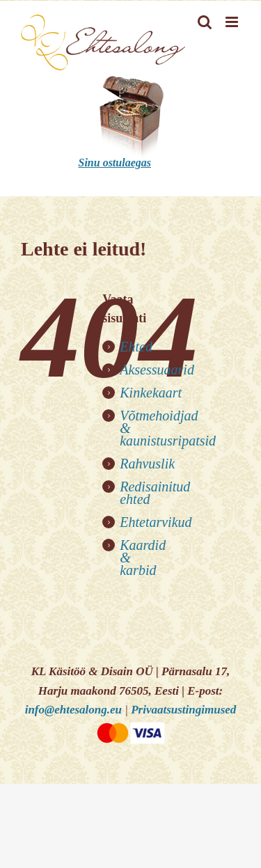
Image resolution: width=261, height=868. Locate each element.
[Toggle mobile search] (205, 22)
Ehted (136, 347)
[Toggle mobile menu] (233, 22)
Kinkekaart (151, 393)
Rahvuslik (147, 464)
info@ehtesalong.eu (73, 710)
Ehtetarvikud (156, 522)
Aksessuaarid (157, 370)
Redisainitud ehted (155, 493)
